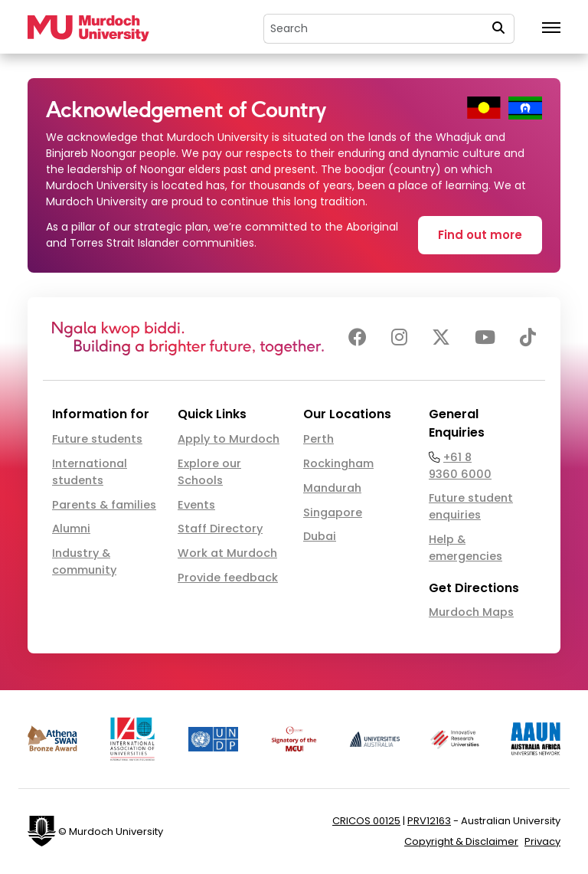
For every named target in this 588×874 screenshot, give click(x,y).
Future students (97, 439)
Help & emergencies (465, 548)
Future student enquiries (471, 506)
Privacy (542, 841)
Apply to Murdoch (229, 439)
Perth (318, 439)
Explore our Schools (209, 472)
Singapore (333, 512)
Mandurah (332, 488)
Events (196, 505)
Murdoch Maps (471, 612)
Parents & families (104, 505)
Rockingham (338, 463)
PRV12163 (429, 821)
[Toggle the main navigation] (551, 28)
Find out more (480, 235)
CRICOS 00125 (366, 821)
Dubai (320, 536)
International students (90, 472)
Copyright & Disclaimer (461, 841)
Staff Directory (220, 529)
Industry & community (84, 561)
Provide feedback (228, 578)
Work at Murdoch (227, 553)
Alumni (71, 529)
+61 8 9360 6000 (460, 466)
